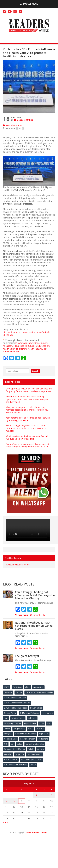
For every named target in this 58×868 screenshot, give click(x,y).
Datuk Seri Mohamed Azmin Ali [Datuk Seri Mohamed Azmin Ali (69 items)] (17, 703)
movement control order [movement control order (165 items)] (25, 734)
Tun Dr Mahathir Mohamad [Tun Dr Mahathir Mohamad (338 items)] (16, 765)
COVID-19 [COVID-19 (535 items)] (8, 692)
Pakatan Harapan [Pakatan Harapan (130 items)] (28, 739)
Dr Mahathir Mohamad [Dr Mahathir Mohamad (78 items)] (29, 713)
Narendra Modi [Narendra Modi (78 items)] (10, 739)
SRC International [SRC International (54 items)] (35, 754)
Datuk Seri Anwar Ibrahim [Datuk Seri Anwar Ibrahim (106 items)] (15, 698)
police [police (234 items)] (20, 744)
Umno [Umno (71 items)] (33, 765)
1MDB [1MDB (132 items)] (7, 687)
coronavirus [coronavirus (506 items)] (38, 687)
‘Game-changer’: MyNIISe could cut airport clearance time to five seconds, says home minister (27, 428)
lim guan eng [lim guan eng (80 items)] (19, 729)
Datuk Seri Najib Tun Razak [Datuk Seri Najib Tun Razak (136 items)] (15, 708)
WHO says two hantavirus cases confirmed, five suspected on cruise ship (27, 437)
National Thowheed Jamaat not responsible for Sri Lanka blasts (34, 626)
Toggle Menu (29, 4)
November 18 (38, 615)
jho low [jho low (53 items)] (7, 729)
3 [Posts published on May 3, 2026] (51, 795)
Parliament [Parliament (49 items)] (43, 739)
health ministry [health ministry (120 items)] (18, 718)
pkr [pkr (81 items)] (12, 744)
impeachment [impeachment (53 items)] (30, 723)
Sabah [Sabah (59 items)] (31, 749)
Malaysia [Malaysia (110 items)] (8, 734)
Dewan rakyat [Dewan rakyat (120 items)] (36, 708)
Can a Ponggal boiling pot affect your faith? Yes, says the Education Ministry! (35, 595)
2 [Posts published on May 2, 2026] (44, 795)
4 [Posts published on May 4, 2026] (7, 801)
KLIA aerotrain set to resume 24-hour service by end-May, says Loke (28, 419)
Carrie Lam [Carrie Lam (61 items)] (17, 687)
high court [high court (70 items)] (32, 718)
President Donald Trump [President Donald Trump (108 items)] (14, 749)
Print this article (12, 125)
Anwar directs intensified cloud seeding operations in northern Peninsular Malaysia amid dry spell (27, 399)
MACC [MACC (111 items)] (30, 729)
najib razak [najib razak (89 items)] (44, 734)
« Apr (5, 822)
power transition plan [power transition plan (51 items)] (35, 744)
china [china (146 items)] (28, 687)
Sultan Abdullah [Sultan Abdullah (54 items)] (11, 759)
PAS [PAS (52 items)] (6, 744)
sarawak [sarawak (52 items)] (40, 749)
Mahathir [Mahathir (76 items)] (40, 729)
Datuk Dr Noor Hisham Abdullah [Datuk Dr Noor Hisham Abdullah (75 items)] (39, 692)
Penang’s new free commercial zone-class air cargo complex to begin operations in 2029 (28, 445)
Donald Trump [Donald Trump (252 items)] (10, 713)
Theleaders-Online (24, 120)
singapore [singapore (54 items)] (20, 754)
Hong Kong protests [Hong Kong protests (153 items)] (12, 723)
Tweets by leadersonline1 (18, 565)
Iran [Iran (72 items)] (49, 723)
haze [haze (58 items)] (6, 718)
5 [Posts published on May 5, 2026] (14, 801)
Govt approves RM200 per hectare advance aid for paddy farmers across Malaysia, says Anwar (29, 390)
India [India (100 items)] (42, 723)
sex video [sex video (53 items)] (8, 754)
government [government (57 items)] (48, 713)
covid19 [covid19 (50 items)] (19, 692)
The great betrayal (27, 656)
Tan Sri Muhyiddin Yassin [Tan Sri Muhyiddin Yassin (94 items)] (31, 759)
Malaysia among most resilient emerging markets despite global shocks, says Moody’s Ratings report (28, 410)
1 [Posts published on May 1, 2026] (36, 795)
